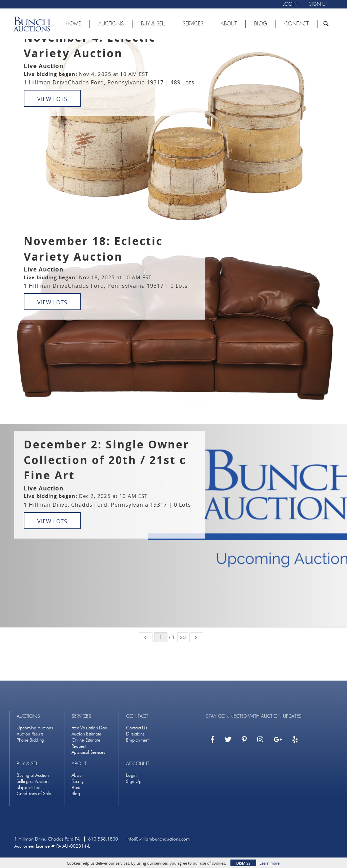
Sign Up (134, 781)
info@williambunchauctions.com (158, 839)
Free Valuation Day (89, 728)
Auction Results (30, 734)
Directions (135, 734)
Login (131, 775)
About (77, 775)
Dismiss (243, 863)
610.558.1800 (103, 839)
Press (76, 788)
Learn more (270, 863)
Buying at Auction (33, 775)
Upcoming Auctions (35, 728)
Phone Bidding (30, 740)
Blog (76, 794)
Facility (78, 781)
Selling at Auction (33, 781)
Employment (138, 740)
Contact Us (136, 728)
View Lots (52, 99)
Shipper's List (28, 788)
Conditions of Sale (34, 794)
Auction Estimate (86, 734)
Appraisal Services (88, 752)
